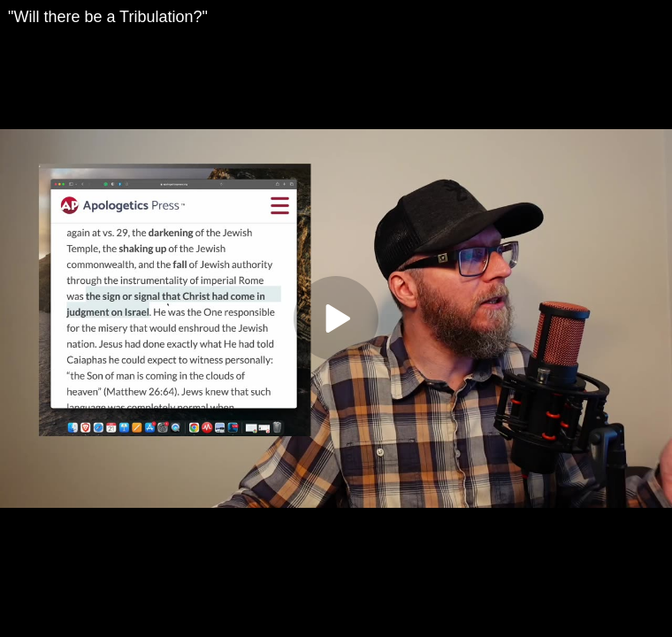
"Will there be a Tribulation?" (108, 17)
